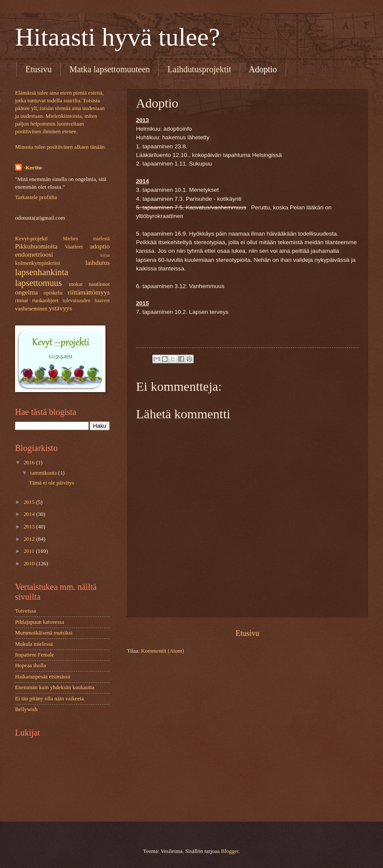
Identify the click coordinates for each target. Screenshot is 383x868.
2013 (30, 527)
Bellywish (26, 709)
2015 (30, 502)
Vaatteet (74, 247)
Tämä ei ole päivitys (51, 483)
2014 (30, 514)
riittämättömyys (89, 292)
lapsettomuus (39, 283)
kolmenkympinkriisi (37, 263)
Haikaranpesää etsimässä (43, 677)
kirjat (105, 255)
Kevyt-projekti (31, 239)
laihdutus (97, 262)
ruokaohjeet (45, 301)
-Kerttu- (34, 168)
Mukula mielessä (34, 644)
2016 (30, 463)
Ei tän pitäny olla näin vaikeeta (49, 699)
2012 (30, 539)
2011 (30, 551)
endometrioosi (34, 254)
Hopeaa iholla (31, 666)
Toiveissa (25, 611)
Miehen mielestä (86, 239)
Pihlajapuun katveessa (40, 622)
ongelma (26, 292)
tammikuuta (44, 473)
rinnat (22, 301)
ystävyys (60, 308)
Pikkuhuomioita (36, 246)
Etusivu (39, 69)
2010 (30, 564)
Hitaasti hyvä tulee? (117, 37)
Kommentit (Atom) (163, 651)
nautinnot (99, 284)
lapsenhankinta (42, 272)
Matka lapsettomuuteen (110, 69)
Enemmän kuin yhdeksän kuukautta (55, 687)
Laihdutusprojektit (199, 69)
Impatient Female (34, 655)
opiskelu (53, 293)
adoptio (100, 246)
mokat (76, 284)
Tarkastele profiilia (36, 197)
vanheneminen (31, 309)
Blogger (230, 851)
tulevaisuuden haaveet (86, 301)
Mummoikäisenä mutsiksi (44, 633)
